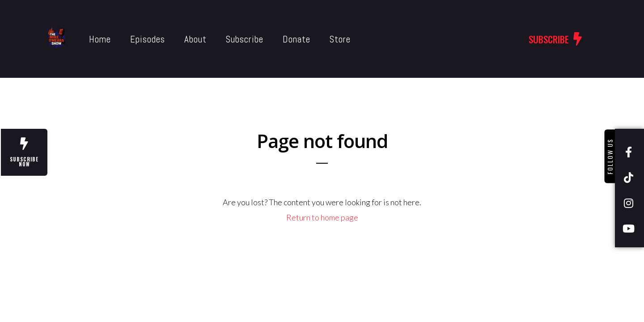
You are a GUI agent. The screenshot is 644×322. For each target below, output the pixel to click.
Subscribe (225, 39)
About (176, 39)
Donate (277, 39)
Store (320, 39)
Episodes (128, 39)
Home (80, 39)
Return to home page (322, 217)
